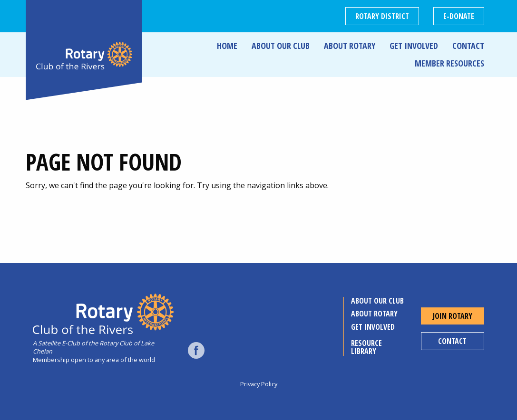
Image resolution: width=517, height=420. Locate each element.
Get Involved (414, 46)
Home (227, 46)
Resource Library (366, 347)
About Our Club (281, 46)
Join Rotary (453, 316)
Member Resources (449, 63)
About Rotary (350, 46)
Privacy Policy (259, 384)
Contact (468, 46)
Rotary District (382, 16)
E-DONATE (459, 16)
